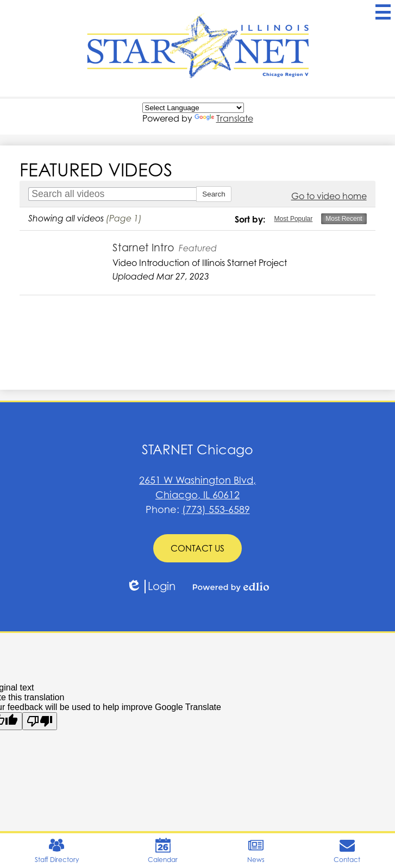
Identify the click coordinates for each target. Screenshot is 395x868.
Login (151, 587)
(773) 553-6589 (216, 509)
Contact (347, 851)
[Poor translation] (40, 721)
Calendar (163, 851)
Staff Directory (57, 851)
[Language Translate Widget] (193, 108)
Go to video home (329, 196)
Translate (224, 118)
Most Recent (344, 219)
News (256, 851)
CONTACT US (197, 548)
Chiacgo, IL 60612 (197, 487)
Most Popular (294, 219)
